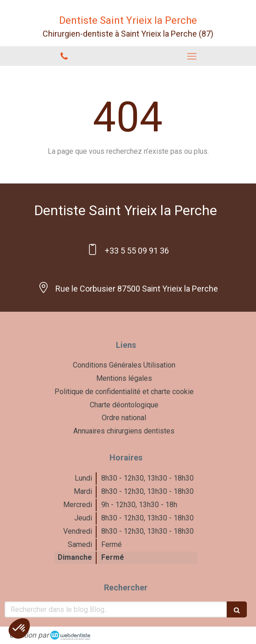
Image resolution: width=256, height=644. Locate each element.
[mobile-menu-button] (192, 56)
